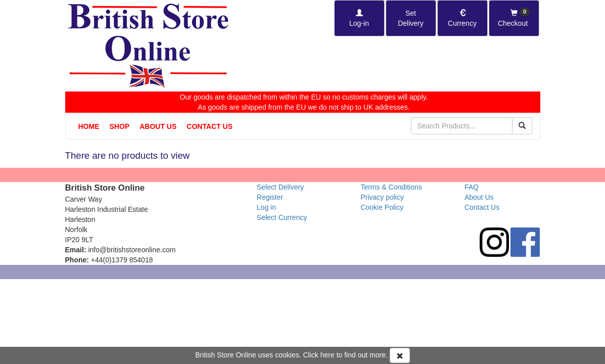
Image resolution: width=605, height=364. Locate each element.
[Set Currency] (462, 18)
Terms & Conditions (391, 187)
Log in (266, 207)
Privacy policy (382, 197)
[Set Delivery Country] (411, 18)
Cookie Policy (382, 207)
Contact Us (210, 126)
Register (270, 197)
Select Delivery (280, 187)
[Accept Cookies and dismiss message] (400, 355)
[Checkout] (514, 18)
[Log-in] (359, 18)
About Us (158, 126)
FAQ (472, 187)
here (328, 355)
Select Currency (282, 217)
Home (89, 126)
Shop (120, 126)
